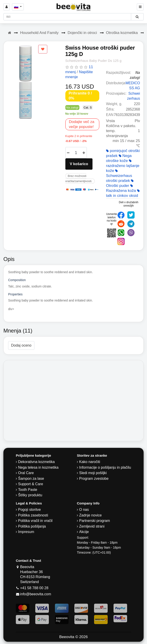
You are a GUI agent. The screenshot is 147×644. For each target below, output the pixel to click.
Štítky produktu (30, 495)
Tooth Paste (28, 490)
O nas (84, 510)
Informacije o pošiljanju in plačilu (105, 467)
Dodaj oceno (21, 345)
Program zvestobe (94, 479)
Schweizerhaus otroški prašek (119, 176)
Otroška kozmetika (122, 33)
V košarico (79, 164)
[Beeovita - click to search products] (137, 17)
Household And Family (39, 33)
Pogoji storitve (30, 510)
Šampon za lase (31, 479)
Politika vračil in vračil (35, 521)
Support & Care (31, 484)
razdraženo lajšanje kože (123, 166)
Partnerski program (95, 521)
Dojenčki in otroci (82, 33)
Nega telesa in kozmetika (38, 467)
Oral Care (26, 473)
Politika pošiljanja (32, 526)
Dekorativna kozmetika (36, 462)
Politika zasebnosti (33, 515)
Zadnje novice (90, 515)
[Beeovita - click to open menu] (140, 7)
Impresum (26, 532)
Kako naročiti (90, 462)
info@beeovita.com (36, 594)
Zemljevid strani (92, 526)
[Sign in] (7, 7)
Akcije (84, 532)
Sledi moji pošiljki (93, 473)
